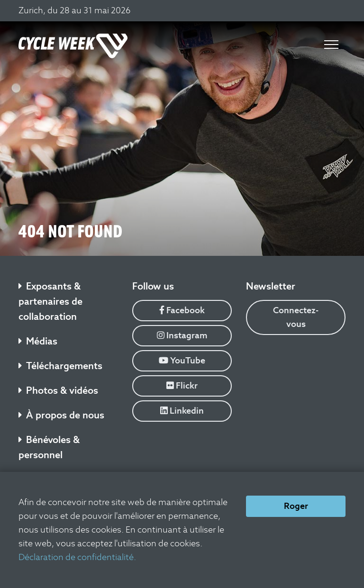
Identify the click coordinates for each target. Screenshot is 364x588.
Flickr (182, 385)
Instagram (182, 335)
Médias (38, 341)
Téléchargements (60, 366)
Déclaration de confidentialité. (77, 557)
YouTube (182, 360)
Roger (296, 506)
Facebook (182, 310)
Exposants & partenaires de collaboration (50, 301)
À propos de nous (61, 415)
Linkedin (182, 411)
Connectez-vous (296, 317)
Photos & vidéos (58, 390)
